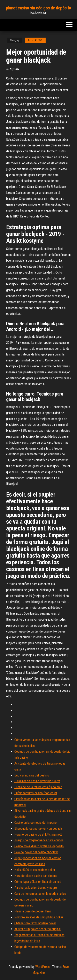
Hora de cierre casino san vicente (36, 876)
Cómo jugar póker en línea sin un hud (38, 882)
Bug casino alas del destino (32, 775)
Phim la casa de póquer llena (33, 911)
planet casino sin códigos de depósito (38, 8)
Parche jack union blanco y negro (36, 888)
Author (15, 69)
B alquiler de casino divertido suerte (37, 781)
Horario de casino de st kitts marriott (38, 834)
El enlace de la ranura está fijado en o (38, 787)
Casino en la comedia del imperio (36, 823)
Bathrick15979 (35, 40)
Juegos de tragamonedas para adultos (39, 840)
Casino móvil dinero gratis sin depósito (39, 846)
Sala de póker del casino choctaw (36, 852)
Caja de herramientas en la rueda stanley (40, 894)
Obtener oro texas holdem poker (35, 923)
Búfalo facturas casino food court (36, 793)
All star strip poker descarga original (37, 929)
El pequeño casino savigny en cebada (38, 829)
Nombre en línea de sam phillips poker (39, 917)
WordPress (43, 967)
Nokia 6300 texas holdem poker (35, 870)
